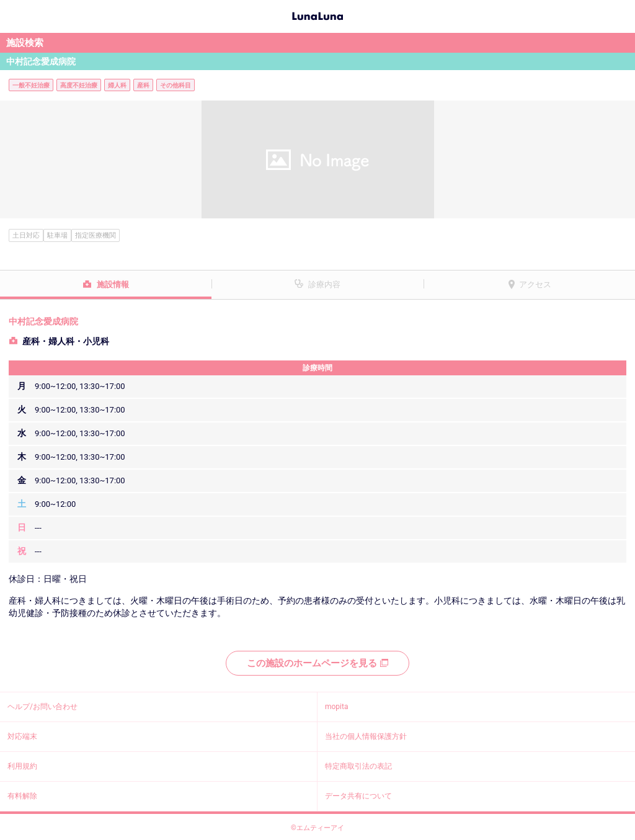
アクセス (535, 284)
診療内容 (324, 284)
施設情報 (113, 284)
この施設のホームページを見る (317, 663)
